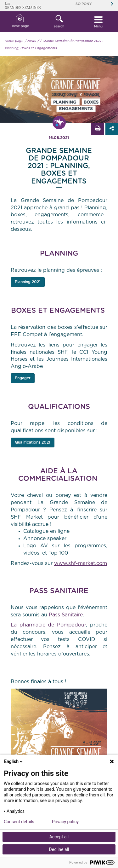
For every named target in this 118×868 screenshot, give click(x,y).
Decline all (59, 849)
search (59, 21)
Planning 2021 (28, 282)
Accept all (59, 837)
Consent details (19, 822)
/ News (30, 41)
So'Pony (84, 4)
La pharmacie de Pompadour (48, 625)
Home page (20, 21)
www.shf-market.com (81, 563)
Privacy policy (65, 822)
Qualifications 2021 (33, 442)
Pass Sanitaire (66, 615)
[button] (59, 22)
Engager (23, 378)
